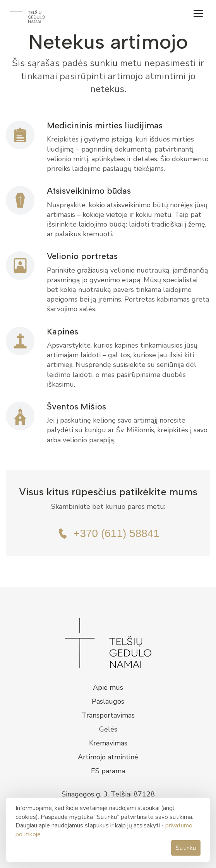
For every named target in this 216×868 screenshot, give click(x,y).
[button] (198, 14)
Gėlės (108, 729)
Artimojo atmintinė (108, 757)
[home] (26, 13)
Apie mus (108, 687)
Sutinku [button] (186, 848)
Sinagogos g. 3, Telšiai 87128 (108, 794)
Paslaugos (108, 701)
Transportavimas (108, 715)
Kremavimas (108, 743)
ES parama (108, 771)
